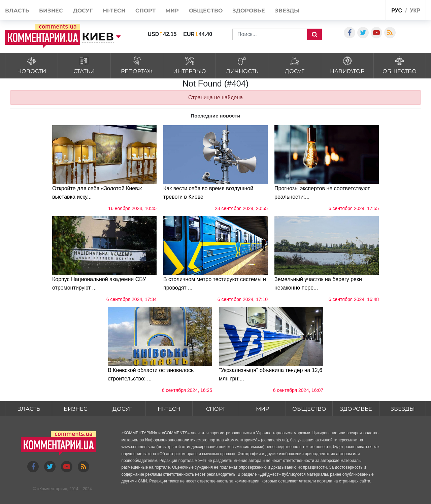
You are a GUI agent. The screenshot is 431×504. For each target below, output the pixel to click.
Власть (17, 11)
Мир (172, 11)
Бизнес (51, 11)
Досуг (83, 11)
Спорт (145, 11)
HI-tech (114, 11)
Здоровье (248, 11)
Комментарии (52, 489)
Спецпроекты (364, 10)
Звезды (287, 11)
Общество (206, 11)
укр (415, 11)
